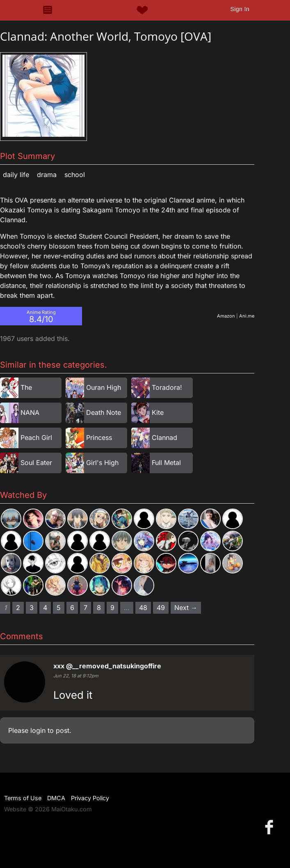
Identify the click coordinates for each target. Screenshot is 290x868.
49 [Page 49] (161, 608)
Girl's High (102, 463)
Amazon (226, 316)
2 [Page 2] (18, 608)
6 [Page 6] (72, 608)
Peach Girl (36, 437)
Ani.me (247, 316)
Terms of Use (23, 798)
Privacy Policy (90, 798)
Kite (158, 412)
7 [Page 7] (86, 608)
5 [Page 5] (59, 608)
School (75, 175)
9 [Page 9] (112, 608)
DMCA (56, 798)
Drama (47, 175)
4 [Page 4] (45, 608)
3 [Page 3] (32, 608)
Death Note (104, 412)
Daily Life (16, 175)
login (38, 730)
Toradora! (167, 387)
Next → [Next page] (186, 608)
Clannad (164, 437)
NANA (30, 412)
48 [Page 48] (143, 608)
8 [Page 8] (99, 608)
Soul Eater (36, 463)
